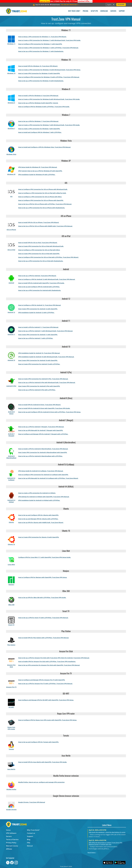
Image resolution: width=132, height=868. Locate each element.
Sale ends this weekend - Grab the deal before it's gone (107, 832)
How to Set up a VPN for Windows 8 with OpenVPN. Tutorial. (38, 103)
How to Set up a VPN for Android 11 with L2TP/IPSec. (36, 338)
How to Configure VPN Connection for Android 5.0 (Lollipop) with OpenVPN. (43, 475)
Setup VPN (94, 11)
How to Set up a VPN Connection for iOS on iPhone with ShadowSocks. (42, 208)
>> (85, 1)
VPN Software (11, 833)
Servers (113, 11)
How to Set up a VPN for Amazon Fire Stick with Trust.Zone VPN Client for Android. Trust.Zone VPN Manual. (54, 658)
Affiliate (9, 849)
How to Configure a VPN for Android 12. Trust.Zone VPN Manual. (40, 305)
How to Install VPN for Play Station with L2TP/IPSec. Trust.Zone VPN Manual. (43, 638)
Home (8, 830)
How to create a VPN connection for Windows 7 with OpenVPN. (39, 129)
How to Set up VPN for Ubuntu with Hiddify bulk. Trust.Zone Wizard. (41, 522)
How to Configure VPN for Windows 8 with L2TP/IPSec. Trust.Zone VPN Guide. (44, 107)
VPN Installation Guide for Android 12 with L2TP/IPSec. (36, 312)
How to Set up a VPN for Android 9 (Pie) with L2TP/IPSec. (37, 390)
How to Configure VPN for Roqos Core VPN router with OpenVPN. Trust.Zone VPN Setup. (47, 720)
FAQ (29, 843)
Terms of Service (12, 839)
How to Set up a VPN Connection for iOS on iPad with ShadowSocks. (41, 261)
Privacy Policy (11, 843)
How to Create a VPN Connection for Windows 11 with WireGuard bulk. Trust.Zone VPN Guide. (49, 40)
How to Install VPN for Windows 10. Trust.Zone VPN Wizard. (38, 66)
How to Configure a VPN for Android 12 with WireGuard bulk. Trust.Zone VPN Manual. (47, 279)
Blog (29, 839)
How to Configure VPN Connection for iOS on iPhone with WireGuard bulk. (43, 189)
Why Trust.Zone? (74, 11)
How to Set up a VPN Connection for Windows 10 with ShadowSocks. (41, 81)
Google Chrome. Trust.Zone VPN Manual (32, 802)
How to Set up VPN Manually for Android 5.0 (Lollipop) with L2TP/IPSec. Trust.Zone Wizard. (48, 478)
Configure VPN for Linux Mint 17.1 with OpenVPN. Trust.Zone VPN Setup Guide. (44, 557)
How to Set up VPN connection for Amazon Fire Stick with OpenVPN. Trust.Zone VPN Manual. (49, 665)
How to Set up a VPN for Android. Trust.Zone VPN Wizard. (37, 276)
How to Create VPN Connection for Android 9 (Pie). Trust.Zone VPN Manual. (43, 379)
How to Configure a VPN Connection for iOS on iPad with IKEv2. (39, 250)
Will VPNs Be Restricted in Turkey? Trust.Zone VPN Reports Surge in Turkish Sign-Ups (106, 843)
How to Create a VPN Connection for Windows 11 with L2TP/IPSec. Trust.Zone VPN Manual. (48, 48)
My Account (121, 5)
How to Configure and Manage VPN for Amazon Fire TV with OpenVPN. (42, 680)
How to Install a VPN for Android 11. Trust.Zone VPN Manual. (38, 327)
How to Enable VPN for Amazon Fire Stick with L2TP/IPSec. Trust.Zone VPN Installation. (47, 661)
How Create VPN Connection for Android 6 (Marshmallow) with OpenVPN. (43, 452)
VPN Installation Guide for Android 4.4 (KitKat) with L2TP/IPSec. (39, 500)
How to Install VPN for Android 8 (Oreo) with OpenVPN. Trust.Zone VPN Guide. (44, 408)
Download (104, 11)
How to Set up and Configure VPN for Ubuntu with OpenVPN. (38, 515)
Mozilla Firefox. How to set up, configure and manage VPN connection (41, 782)
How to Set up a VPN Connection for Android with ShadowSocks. (40, 290)
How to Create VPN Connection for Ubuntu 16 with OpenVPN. (39, 537)
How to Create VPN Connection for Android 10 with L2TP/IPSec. (39, 364)
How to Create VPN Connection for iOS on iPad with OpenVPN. (39, 254)
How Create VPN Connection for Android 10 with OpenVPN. (38, 360)
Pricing (85, 11)
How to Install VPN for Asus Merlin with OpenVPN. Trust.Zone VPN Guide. (43, 762)
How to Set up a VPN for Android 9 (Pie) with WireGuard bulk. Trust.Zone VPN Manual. (47, 382)
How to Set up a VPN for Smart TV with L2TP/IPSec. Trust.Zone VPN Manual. (43, 618)
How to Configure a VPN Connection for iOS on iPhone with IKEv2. (40, 197)
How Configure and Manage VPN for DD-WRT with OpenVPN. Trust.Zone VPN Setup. (46, 700)
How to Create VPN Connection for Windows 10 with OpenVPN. (39, 73)
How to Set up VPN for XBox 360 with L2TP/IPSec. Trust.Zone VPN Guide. (42, 597)
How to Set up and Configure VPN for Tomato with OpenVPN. (38, 742)
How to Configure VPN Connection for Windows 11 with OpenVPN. (40, 44)
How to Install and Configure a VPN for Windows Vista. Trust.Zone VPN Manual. (44, 147)
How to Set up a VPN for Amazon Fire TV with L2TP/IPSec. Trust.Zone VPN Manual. (45, 683)
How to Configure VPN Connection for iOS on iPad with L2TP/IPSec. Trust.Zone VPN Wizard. (48, 257)
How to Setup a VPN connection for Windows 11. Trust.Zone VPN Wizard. (42, 37)
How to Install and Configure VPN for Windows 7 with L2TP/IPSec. (40, 132)
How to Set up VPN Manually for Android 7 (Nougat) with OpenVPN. (41, 430)
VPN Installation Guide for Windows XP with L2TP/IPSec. (37, 174)
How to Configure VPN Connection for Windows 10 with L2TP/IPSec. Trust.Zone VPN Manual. (49, 77)
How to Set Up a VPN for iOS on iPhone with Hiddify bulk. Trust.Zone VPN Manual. (45, 226)
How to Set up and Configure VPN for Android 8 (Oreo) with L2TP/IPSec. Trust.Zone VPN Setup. (49, 412)
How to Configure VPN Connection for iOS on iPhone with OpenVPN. (41, 200)
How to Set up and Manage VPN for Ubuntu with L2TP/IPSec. (38, 519)
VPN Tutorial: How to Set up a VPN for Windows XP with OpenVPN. (40, 171)
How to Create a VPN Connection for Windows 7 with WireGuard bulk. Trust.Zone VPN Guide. (49, 125)
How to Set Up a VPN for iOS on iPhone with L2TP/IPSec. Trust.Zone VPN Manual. (45, 204)
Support (122, 11)
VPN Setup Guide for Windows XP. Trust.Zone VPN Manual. (38, 167)
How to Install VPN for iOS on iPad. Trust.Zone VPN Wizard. (38, 243)
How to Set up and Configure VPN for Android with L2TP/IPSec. (39, 287)
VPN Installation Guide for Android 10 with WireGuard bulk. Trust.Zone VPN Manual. (46, 357)
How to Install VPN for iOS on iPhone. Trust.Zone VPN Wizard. (39, 222)
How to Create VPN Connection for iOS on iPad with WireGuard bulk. (41, 246)
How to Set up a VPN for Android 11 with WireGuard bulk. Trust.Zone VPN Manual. (45, 331)
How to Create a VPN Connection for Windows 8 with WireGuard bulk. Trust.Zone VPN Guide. (49, 99)
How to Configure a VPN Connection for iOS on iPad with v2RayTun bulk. (42, 193)
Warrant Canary (12, 846)
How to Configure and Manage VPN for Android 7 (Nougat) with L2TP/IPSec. (43, 434)
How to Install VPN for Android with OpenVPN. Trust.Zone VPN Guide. (41, 283)
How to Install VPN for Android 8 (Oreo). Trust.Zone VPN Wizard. (39, 405)
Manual (30, 846)
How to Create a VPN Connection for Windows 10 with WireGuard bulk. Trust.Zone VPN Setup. (49, 70)
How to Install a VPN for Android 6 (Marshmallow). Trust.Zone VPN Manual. (43, 449)
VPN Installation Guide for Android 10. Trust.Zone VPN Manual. (39, 353)
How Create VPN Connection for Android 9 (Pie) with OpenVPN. (39, 386)
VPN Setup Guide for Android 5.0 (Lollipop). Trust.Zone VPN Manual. (41, 471)
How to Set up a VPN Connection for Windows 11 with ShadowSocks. (41, 51)
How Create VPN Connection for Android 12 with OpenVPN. (38, 309)
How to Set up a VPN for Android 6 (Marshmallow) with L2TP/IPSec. (40, 456)
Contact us (31, 833)
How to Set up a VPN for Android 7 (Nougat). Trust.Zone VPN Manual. (41, 427)
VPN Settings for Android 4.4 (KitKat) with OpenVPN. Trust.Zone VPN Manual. (44, 497)
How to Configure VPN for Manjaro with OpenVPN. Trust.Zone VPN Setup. (43, 577)
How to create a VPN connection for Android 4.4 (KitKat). (37, 493)
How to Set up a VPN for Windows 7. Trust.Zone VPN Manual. (38, 121)
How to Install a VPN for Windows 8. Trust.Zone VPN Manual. (38, 96)
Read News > (92, 852)
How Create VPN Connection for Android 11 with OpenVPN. (38, 335)
